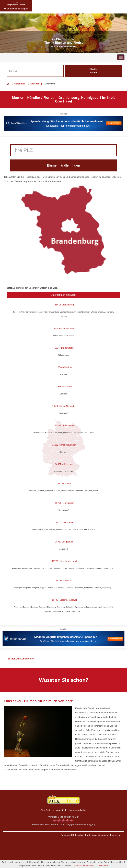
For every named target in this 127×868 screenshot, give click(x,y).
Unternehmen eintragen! (63, 295)
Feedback (66, 835)
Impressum (116, 835)
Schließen (104, 866)
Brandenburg (35, 84)
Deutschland (16, 84)
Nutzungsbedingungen (97, 835)
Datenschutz (78, 835)
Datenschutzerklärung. (84, 866)
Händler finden (94, 71)
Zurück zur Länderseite (21, 659)
